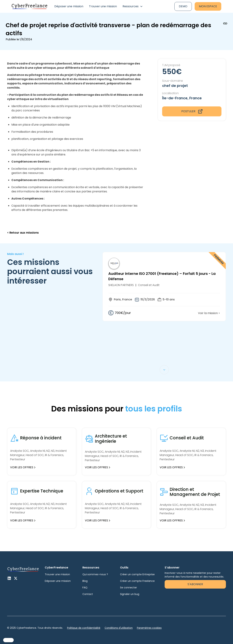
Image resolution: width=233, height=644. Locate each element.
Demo (183, 6)
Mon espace (208, 6)
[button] (133, 6)
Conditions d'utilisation (119, 628)
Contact (88, 594)
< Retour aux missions (23, 233)
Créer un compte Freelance (137, 581)
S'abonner (195, 584)
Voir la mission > (209, 313)
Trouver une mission (103, 6)
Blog (85, 581)
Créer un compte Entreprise (137, 574)
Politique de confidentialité (84, 628)
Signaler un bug (130, 594)
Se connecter (128, 588)
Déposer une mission (69, 6)
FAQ (85, 588)
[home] (30, 6)
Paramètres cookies (149, 628)
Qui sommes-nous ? (95, 574)
